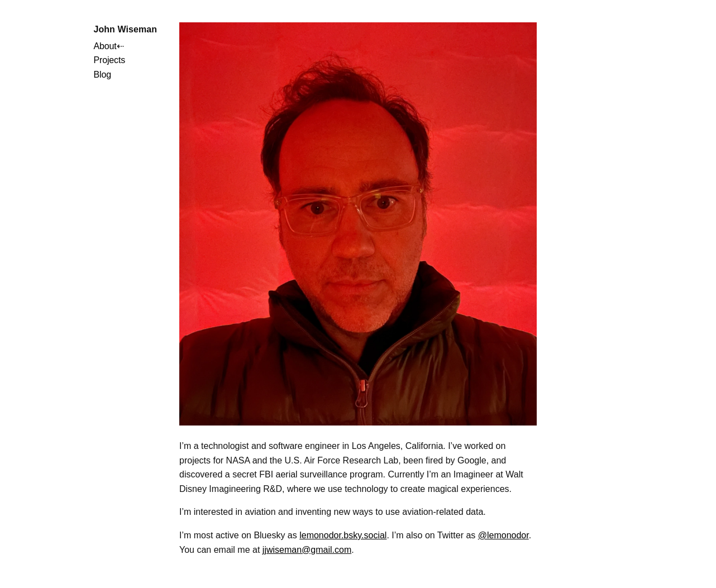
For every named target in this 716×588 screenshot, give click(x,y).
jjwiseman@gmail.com (307, 550)
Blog (102, 75)
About (105, 46)
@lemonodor (503, 535)
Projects (109, 60)
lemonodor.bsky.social (343, 535)
